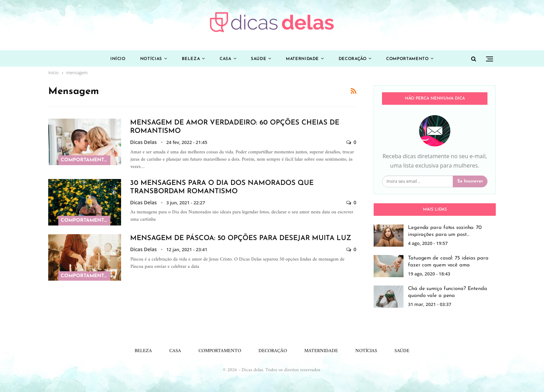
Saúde (259, 59)
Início (113, 59)
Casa (225, 59)
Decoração (356, 59)
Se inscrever (470, 181)
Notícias (147, 59)
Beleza (189, 59)
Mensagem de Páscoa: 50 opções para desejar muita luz (241, 238)
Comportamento (413, 59)
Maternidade (304, 59)
